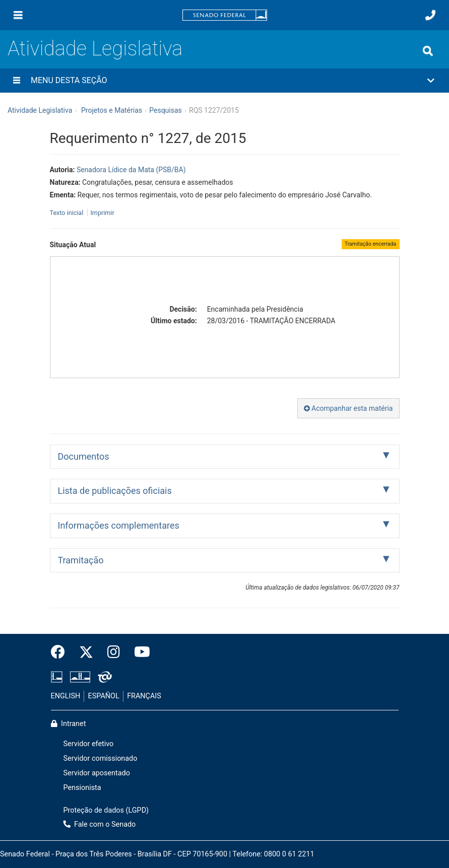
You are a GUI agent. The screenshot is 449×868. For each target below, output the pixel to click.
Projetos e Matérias (112, 110)
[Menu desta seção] (17, 81)
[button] (225, 81)
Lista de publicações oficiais (115, 491)
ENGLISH (66, 696)
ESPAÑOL (104, 696)
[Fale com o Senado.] (430, 15)
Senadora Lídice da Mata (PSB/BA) (131, 170)
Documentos (84, 456)
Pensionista (82, 788)
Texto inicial (68, 213)
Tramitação (81, 560)
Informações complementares (119, 525)
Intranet (69, 724)
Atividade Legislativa (95, 49)
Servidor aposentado (97, 773)
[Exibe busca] (428, 51)
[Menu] (18, 15)
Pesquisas (166, 110)
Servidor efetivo (89, 744)
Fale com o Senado (100, 824)
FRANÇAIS (144, 696)
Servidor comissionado (101, 758)
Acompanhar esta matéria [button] (348, 408)
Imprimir (102, 213)
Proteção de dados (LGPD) (106, 810)
